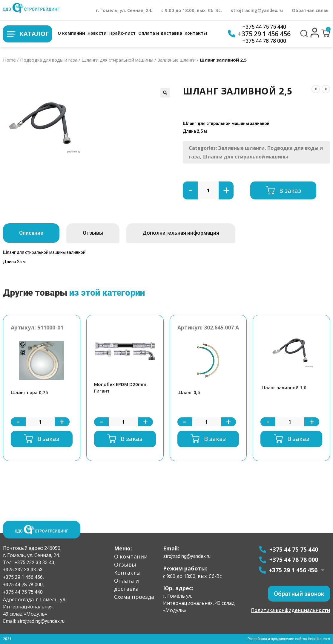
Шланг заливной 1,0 (283, 387)
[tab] (33, 233)
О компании (71, 33)
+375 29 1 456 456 (259, 34)
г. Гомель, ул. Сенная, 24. (124, 10)
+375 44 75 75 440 (264, 27)
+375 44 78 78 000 (264, 41)
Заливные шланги (177, 60)
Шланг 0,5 (189, 392)
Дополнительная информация (192, 233)
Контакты (196, 33)
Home (9, 60)
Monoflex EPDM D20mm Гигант (120, 388)
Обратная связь (310, 10)
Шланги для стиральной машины (117, 60)
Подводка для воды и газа (49, 60)
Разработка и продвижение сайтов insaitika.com (289, 639)
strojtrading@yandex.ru (257, 10)
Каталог (27, 34)
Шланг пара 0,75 (29, 392)
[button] (315, 36)
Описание (33, 233)
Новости (97, 33)
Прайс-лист (122, 33)
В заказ (290, 190)
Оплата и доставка (160, 33)
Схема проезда (134, 596)
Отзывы (99, 233)
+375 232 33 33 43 (34, 562)
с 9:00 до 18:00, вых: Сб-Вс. (192, 10)
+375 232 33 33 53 (23, 570)
